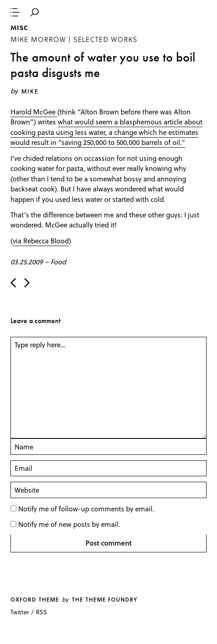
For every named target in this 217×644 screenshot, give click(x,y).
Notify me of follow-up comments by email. (86, 509)
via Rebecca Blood (41, 241)
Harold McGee (34, 112)
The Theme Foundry (105, 599)
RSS (41, 612)
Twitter (20, 612)
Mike (30, 91)
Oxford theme (35, 599)
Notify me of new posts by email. (69, 524)
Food (58, 262)
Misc (19, 28)
